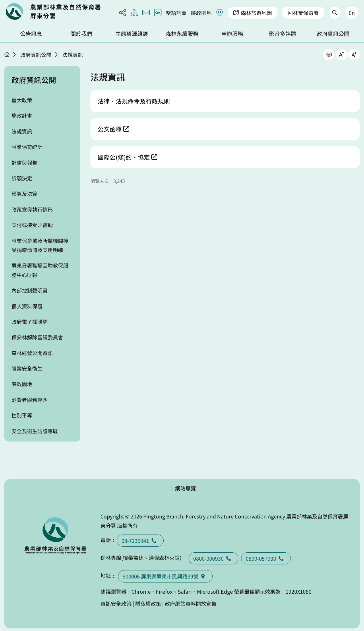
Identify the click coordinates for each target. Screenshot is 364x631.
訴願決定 (22, 178)
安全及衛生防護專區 (35, 431)
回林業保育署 (303, 13)
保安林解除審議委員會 (37, 337)
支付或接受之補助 (32, 225)
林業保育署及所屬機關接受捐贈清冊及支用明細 (40, 245)
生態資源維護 (132, 34)
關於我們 (81, 34)
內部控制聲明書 (30, 290)
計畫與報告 (24, 162)
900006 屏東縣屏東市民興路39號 (165, 576)
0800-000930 (213, 558)
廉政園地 (201, 13)
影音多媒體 (283, 34)
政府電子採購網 (30, 322)
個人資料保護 (27, 306)
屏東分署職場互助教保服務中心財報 (40, 270)
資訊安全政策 (116, 603)
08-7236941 (140, 541)
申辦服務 (232, 34)
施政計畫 (22, 115)
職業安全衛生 (27, 368)
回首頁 (53, 11)
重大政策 (22, 100)
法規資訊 (73, 55)
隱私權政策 (148, 603)
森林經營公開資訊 (32, 353)
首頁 (7, 54)
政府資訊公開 (333, 34)
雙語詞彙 (176, 13)
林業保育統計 (27, 147)
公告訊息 (31, 34)
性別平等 (22, 415)
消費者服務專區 (30, 400)
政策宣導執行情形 (32, 209)
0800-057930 (266, 558)
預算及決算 (24, 193)
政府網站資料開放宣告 (191, 603)
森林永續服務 (182, 34)
